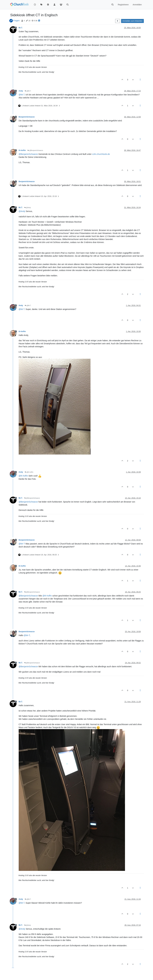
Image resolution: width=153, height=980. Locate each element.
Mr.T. (21, 28)
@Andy (28, 208)
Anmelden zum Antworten (132, 21)
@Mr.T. (28, 91)
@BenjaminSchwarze (35, 150)
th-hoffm (22, 150)
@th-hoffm (29, 472)
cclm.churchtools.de (101, 154)
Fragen (16, 21)
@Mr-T (22, 544)
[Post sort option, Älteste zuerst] (118, 21)
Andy (21, 91)
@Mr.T (22, 95)
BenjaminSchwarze (27, 117)
